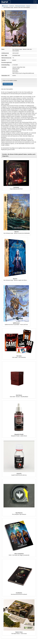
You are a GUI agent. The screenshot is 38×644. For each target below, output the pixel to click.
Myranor (28, 6)
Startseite (5, 6)
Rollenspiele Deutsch (20, 6)
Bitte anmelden (8, 84)
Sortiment (12, 6)
